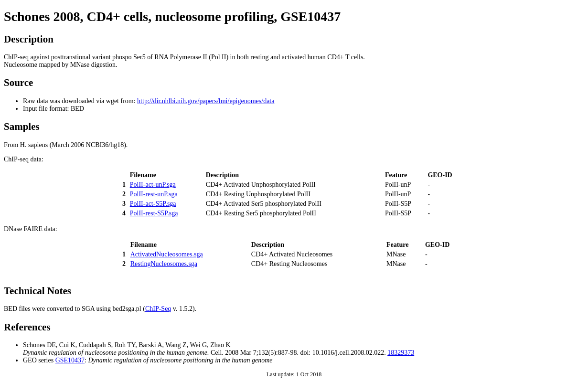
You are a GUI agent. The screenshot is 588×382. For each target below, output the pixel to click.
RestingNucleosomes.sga (164, 264)
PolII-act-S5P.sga (153, 204)
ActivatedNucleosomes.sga (167, 254)
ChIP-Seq (158, 309)
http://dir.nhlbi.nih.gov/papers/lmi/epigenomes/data (206, 101)
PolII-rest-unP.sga (154, 194)
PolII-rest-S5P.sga (154, 213)
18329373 (401, 353)
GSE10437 (70, 360)
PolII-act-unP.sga (153, 185)
